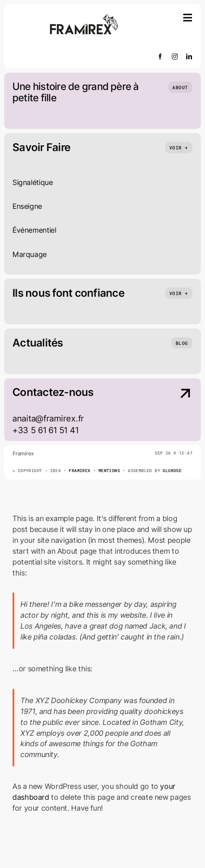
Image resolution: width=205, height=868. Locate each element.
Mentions (109, 471)
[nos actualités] (182, 343)
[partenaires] (179, 293)
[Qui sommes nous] (180, 87)
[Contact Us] (171, 411)
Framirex (79, 471)
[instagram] (175, 56)
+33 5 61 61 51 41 (45, 430)
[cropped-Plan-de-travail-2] (84, 16)
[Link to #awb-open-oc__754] (188, 18)
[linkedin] (189, 56)
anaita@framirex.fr (48, 419)
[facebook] (160, 56)
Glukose (172, 471)
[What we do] (179, 148)
